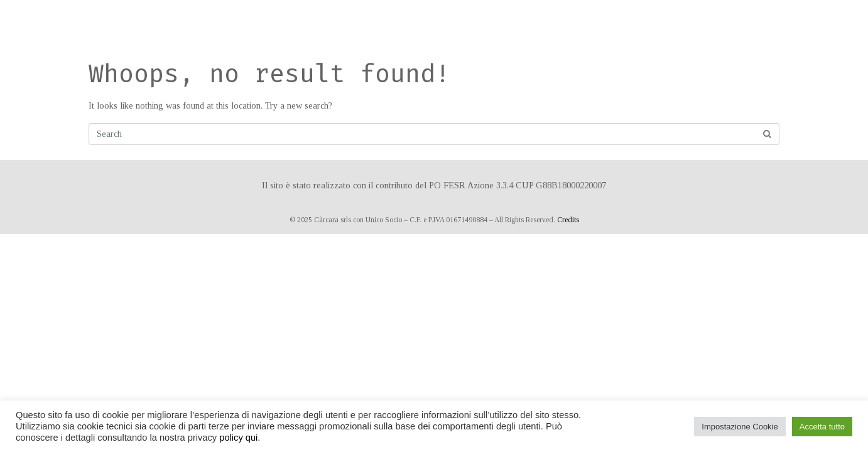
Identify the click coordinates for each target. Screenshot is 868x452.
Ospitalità (359, 22)
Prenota (520, 22)
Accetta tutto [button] (822, 427)
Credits (568, 220)
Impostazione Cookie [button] (740, 427)
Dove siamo (574, 22)
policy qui (238, 438)
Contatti (631, 22)
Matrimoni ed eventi (443, 22)
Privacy (680, 22)
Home (313, 22)
